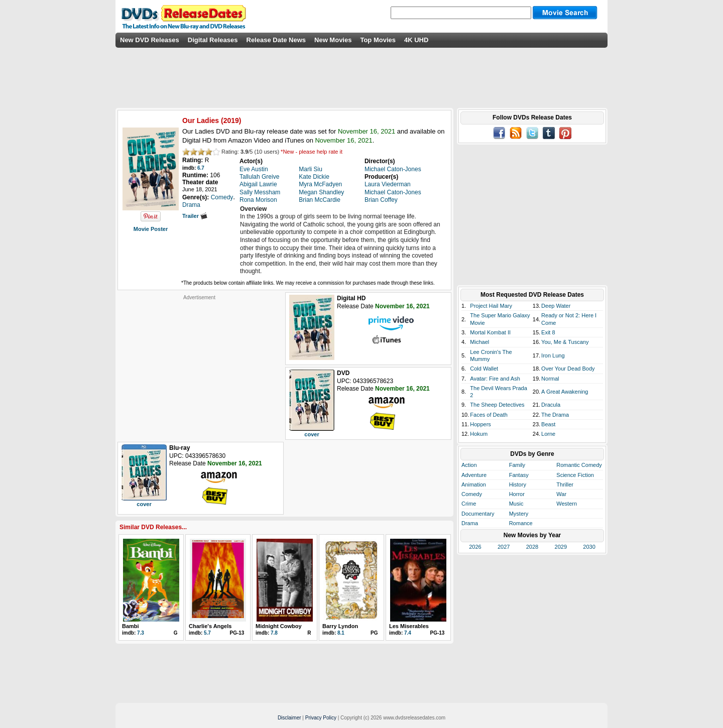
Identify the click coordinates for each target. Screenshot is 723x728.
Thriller (565, 484)
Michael (479, 342)
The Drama (555, 415)
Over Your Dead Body (568, 369)
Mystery (519, 514)
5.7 (207, 633)
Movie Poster (151, 229)
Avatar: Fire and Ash (495, 379)
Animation (474, 484)
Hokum (479, 434)
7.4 (408, 633)
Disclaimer (289, 718)
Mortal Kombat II (490, 332)
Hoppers (480, 424)
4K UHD (416, 40)
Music (516, 504)
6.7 (201, 168)
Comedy (472, 494)
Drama (470, 523)
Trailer (195, 216)
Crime (469, 504)
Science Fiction (575, 475)
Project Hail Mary (491, 306)
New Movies (333, 40)
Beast (548, 424)
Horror (517, 494)
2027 (504, 547)
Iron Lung (553, 355)
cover (312, 434)
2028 (532, 547)
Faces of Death (489, 415)
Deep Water (556, 306)
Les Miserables (409, 626)
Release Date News (276, 40)
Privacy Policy (321, 718)
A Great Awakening (565, 392)
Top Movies (378, 40)
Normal (550, 379)
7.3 (141, 633)
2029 (561, 547)
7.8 (274, 633)
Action (469, 465)
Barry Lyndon (340, 626)
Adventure (474, 475)
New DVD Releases (150, 40)
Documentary (478, 514)
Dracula (551, 405)
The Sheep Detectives (497, 405)
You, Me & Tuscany (565, 342)
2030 (589, 547)
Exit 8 (548, 332)
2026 (475, 547)
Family (517, 465)
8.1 (341, 633)
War (561, 494)
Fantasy (519, 475)
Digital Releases (213, 40)
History (518, 484)
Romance (521, 523)
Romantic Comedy (579, 465)
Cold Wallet (484, 369)
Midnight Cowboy (279, 626)
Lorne (548, 434)
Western (567, 504)
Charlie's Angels (210, 626)
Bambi (131, 626)
